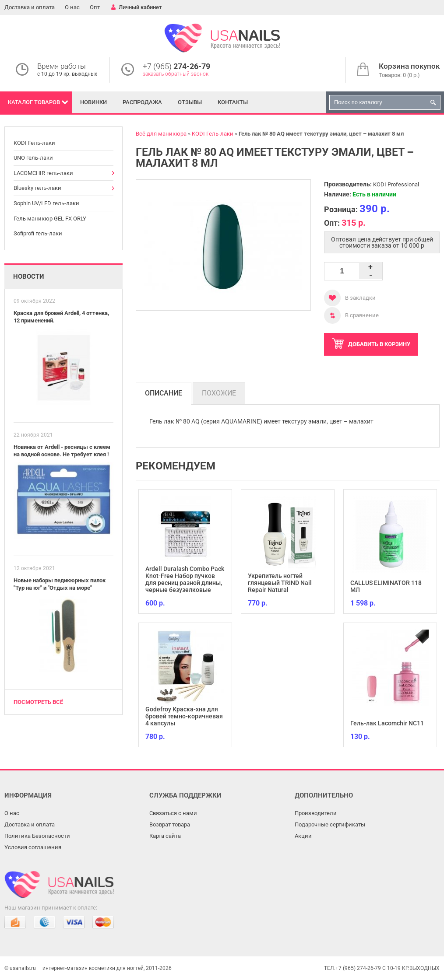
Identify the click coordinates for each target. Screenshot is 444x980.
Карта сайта (165, 836)
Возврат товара (170, 824)
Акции (303, 836)
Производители (316, 813)
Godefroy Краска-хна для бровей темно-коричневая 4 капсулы (184, 716)
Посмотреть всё (38, 702)
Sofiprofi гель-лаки (38, 233)
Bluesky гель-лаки (37, 188)
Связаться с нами (173, 813)
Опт (95, 7)
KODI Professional (396, 184)
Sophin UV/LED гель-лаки (46, 203)
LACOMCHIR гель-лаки (43, 173)
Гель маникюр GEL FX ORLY (50, 219)
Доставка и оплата (30, 7)
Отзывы (190, 102)
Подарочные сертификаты (330, 824)
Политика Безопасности (37, 836)
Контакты (233, 102)
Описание (164, 393)
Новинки (93, 102)
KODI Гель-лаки (34, 143)
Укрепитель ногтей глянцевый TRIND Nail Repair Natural (280, 583)
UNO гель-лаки (33, 158)
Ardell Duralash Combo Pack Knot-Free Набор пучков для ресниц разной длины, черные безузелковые (185, 579)
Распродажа (142, 102)
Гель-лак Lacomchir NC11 (387, 723)
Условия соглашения (33, 847)
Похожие (219, 393)
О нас (72, 7)
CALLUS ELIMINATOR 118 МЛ (386, 586)
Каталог (34, 102)
